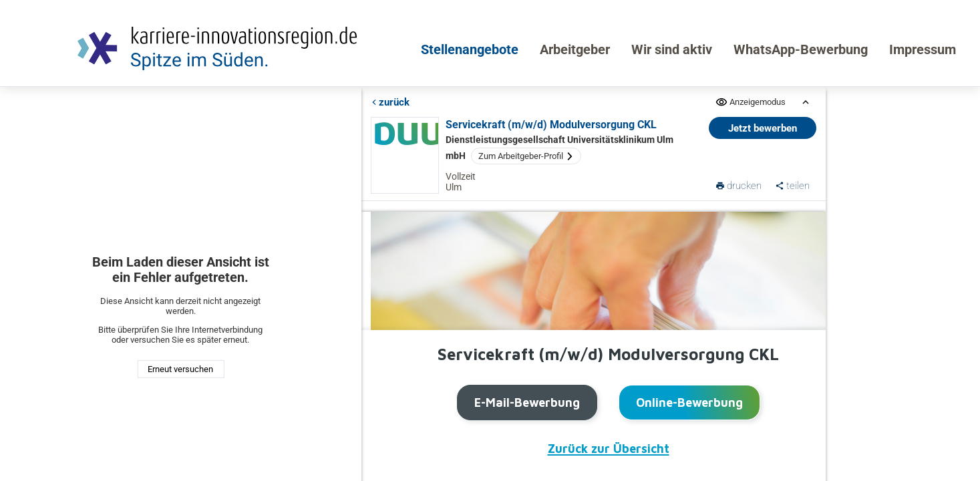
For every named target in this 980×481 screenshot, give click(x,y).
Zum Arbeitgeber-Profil (526, 156)
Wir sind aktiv (672, 49)
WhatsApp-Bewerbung (801, 49)
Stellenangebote (470, 49)
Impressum (923, 49)
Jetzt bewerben (763, 128)
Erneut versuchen (180, 369)
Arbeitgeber (575, 49)
